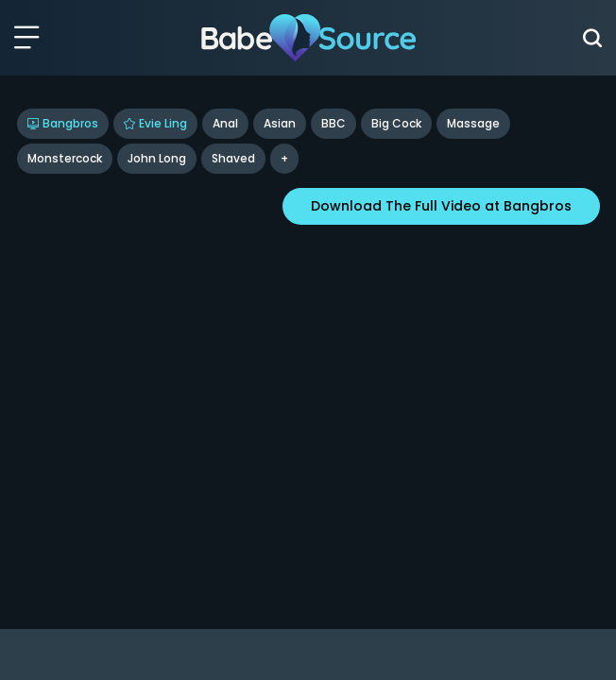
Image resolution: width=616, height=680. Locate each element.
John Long (157, 158)
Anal (225, 123)
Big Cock (396, 123)
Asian (280, 123)
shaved (233, 158)
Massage (473, 123)
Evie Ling (155, 123)
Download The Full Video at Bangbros (441, 206)
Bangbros (63, 123)
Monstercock (65, 158)
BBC (334, 123)
